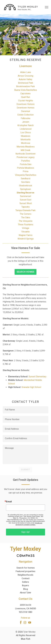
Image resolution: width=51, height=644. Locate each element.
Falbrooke (26, 118)
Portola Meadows (26, 168)
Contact (26, 578)
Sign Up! (26, 532)
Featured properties (26, 571)
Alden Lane (26, 72)
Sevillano (26, 182)
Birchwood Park (26, 83)
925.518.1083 (26, 612)
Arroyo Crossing (26, 76)
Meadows (26, 136)
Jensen (26, 122)
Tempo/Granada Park (26, 210)
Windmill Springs (26, 239)
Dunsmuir (26, 111)
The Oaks (26, 217)
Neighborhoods (26, 575)
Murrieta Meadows (26, 147)
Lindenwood (26, 129)
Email (9, 502)
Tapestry (26, 207)
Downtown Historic (26, 104)
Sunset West (26, 203)
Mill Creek (26, 150)
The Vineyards (26, 221)
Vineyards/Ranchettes (26, 175)
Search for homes (26, 568)
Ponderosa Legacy (26, 157)
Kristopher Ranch (26, 125)
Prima (26, 171)
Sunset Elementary (37, 377)
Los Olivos (26, 132)
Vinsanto (26, 232)
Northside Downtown (26, 154)
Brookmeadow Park (26, 86)
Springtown (26, 189)
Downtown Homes (26, 108)
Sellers (26, 582)
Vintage (26, 228)
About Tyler (26, 593)
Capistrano (26, 94)
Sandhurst (26, 179)
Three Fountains (26, 225)
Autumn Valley (26, 79)
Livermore (26, 66)
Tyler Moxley (29, 632)
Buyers (26, 585)
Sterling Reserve (26, 193)
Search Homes (26, 272)
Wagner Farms (26, 235)
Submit (25, 470)
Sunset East (26, 200)
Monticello (26, 140)
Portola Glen (26, 164)
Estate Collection (26, 115)
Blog (26, 589)
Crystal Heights (26, 101)
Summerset (26, 196)
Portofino (26, 161)
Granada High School (31, 387)
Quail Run (26, 97)
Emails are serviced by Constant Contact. (29, 524)
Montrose (26, 143)
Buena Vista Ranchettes (26, 90)
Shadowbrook (26, 186)
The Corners (26, 214)
